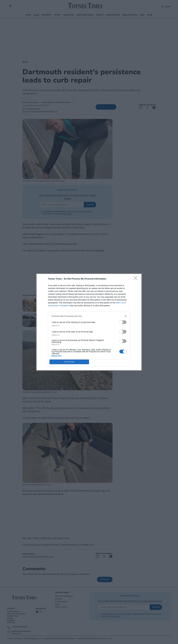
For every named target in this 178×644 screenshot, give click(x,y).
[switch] (123, 322)
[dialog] (89, 322)
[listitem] (89, 316)
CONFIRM (69, 362)
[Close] (136, 279)
